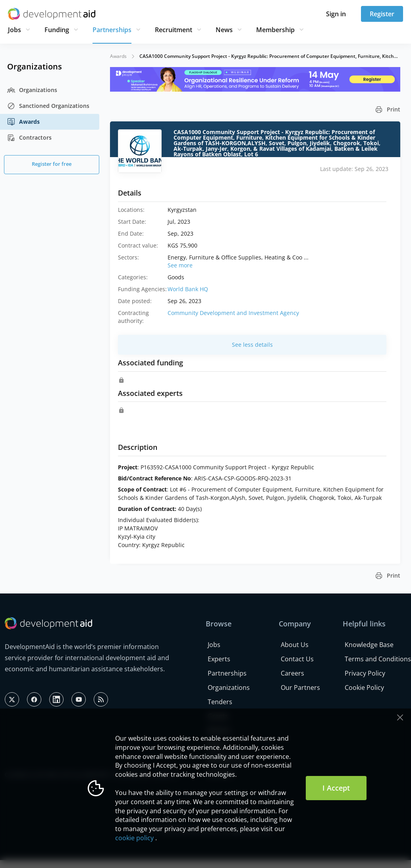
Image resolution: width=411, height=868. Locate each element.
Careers (292, 673)
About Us (295, 645)
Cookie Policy (364, 687)
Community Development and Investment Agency (233, 313)
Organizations (32, 90)
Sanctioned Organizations (48, 106)
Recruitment (174, 30)
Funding (57, 30)
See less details (252, 345)
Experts (219, 659)
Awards (23, 122)
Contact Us (297, 659)
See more (180, 265)
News (224, 30)
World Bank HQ (188, 289)
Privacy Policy (365, 673)
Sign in (336, 14)
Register (382, 14)
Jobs (14, 30)
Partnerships (112, 30)
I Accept (336, 788)
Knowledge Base (369, 645)
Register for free (52, 164)
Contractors (29, 138)
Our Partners (300, 687)
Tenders (220, 702)
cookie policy (134, 838)
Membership (275, 30)
